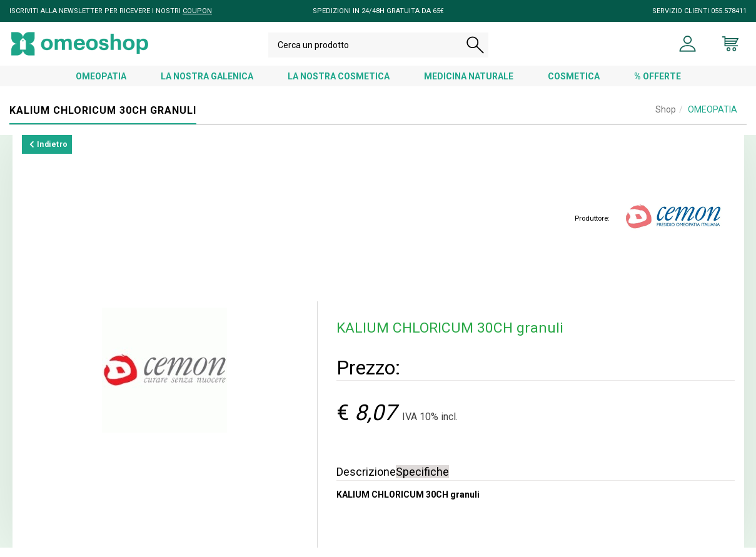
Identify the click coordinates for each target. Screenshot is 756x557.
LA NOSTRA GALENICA (207, 86)
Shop (666, 119)
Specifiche (422, 481)
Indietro (49, 154)
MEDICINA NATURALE (469, 86)
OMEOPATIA (101, 86)
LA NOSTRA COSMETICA (339, 86)
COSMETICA (574, 86)
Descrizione (366, 481)
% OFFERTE (658, 86)
